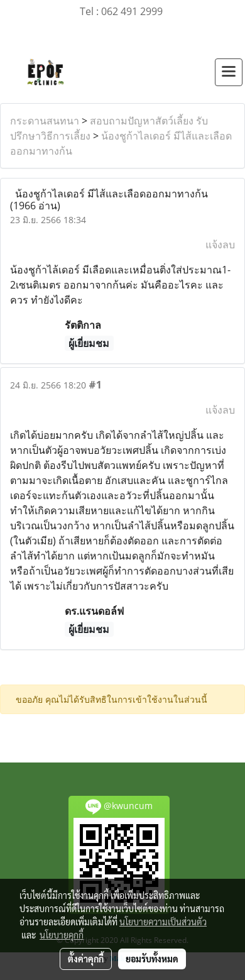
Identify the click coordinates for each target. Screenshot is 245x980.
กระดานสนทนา (45, 121)
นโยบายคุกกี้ (62, 935)
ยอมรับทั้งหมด (152, 959)
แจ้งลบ (220, 245)
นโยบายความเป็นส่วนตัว (163, 922)
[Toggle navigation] (229, 72)
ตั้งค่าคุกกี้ (86, 959)
